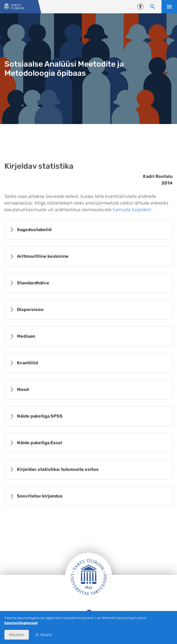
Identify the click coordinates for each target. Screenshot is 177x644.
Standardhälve (33, 283)
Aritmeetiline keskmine (43, 256)
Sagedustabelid (34, 230)
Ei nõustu (44, 635)
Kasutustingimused (21, 623)
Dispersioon (30, 310)
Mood (23, 389)
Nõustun (17, 635)
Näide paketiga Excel (40, 443)
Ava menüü (169, 7)
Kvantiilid (27, 363)
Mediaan (26, 336)
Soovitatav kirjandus (40, 496)
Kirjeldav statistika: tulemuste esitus (58, 469)
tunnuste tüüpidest (132, 210)
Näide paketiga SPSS (40, 416)
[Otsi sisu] (153, 7)
